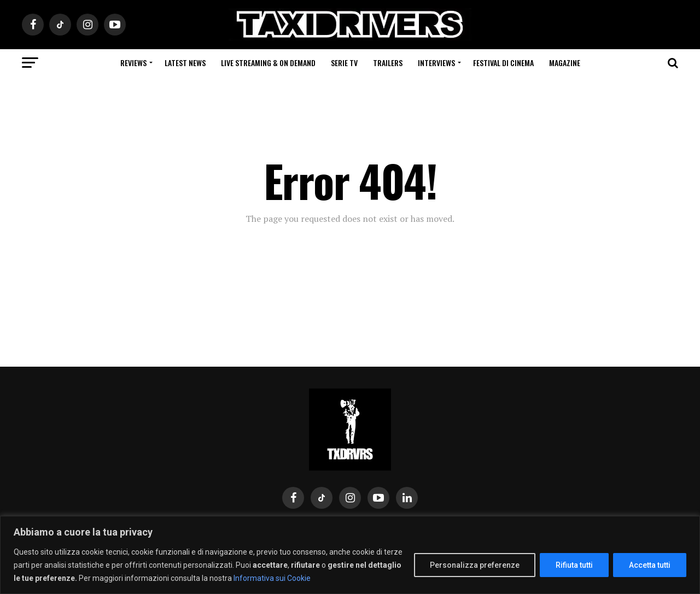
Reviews (133, 63)
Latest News (185, 63)
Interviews (436, 63)
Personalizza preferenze (475, 565)
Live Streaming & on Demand (268, 63)
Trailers (388, 63)
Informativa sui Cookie (272, 578)
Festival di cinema (503, 63)
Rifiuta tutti (574, 565)
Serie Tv (344, 63)
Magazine (565, 63)
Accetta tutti (650, 565)
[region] (350, 555)
